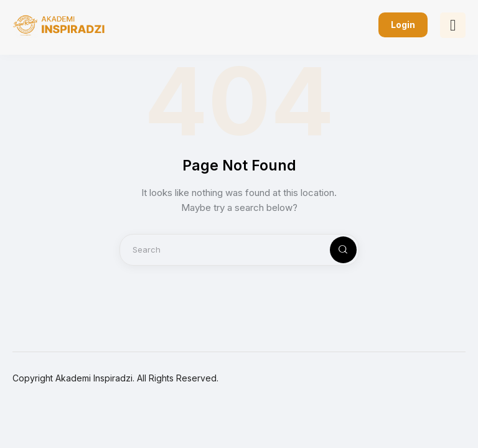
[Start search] (333, 250)
